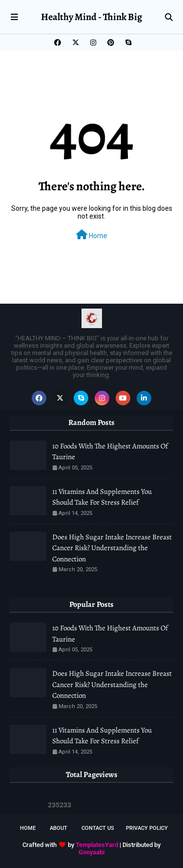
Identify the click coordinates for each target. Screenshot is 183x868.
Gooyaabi (91, 852)
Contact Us (98, 828)
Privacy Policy (147, 828)
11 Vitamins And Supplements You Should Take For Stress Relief (102, 497)
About (59, 828)
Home (92, 235)
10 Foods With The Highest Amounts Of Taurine (110, 452)
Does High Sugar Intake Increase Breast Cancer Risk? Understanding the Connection (112, 548)
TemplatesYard (97, 845)
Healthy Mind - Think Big (91, 17)
